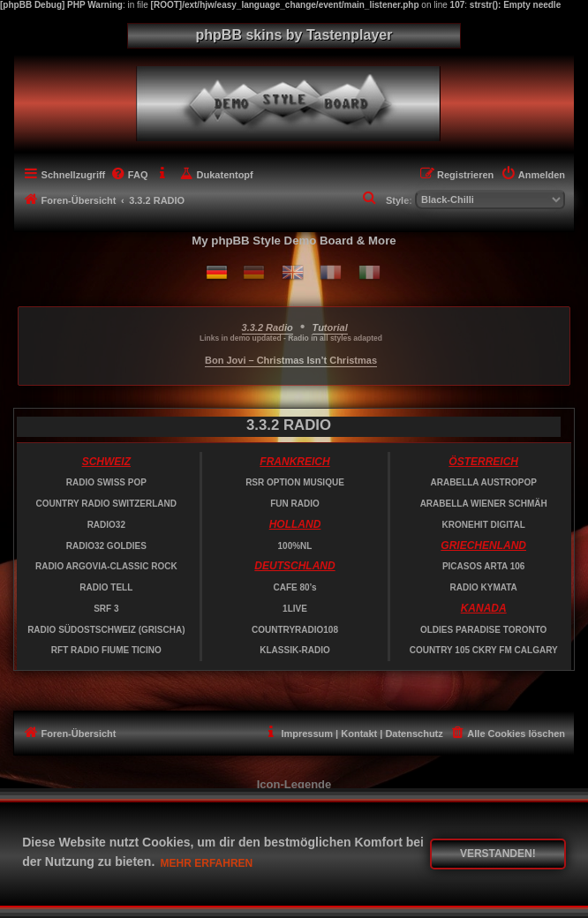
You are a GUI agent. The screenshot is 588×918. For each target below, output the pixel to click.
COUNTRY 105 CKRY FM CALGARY (484, 650)
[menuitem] (128, 175)
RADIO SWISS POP (106, 482)
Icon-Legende (294, 784)
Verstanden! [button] (498, 854)
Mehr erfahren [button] (207, 863)
